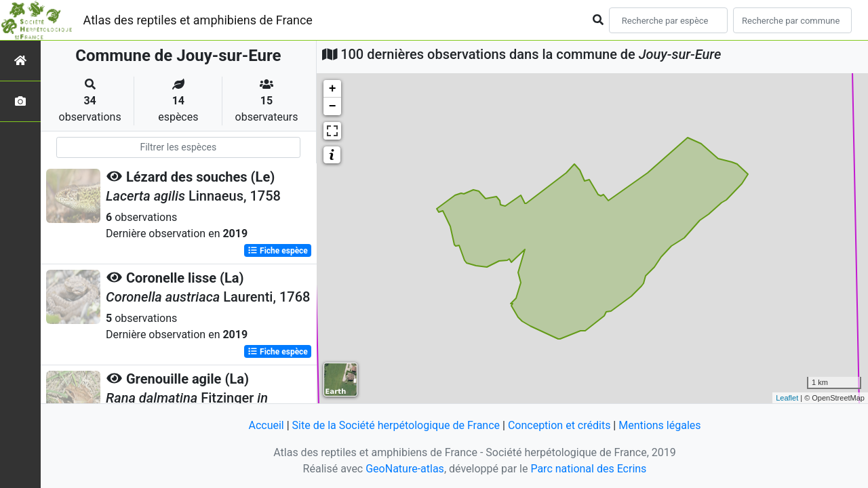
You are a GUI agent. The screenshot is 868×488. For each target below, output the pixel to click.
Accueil (266, 425)
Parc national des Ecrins (588, 469)
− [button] (333, 106)
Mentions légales (659, 425)
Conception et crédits (559, 425)
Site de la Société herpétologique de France (396, 425)
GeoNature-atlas (405, 469)
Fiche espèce (278, 251)
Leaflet (787, 398)
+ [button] (333, 89)
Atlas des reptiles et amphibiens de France (198, 20)
